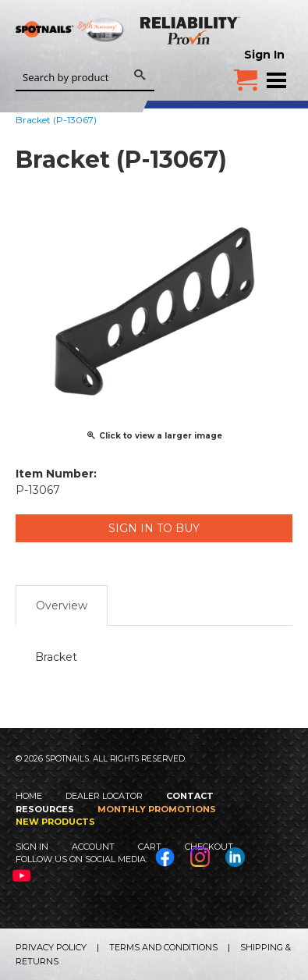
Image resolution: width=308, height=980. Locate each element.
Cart (150, 847)
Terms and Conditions (163, 947)
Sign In (264, 55)
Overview (62, 605)
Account (93, 847)
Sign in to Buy (154, 528)
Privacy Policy (51, 947)
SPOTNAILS (70, 52)
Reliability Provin (191, 30)
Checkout (209, 847)
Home (29, 796)
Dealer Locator (104, 796)
